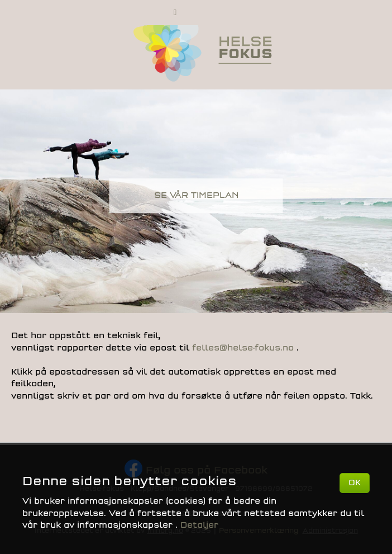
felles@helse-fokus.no (244, 348)
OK (355, 483)
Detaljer (199, 525)
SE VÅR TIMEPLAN (196, 195)
